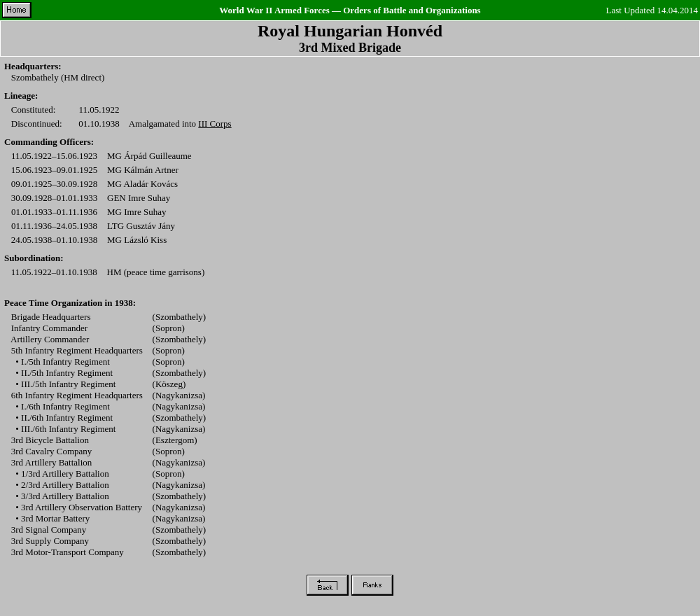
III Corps (215, 124)
